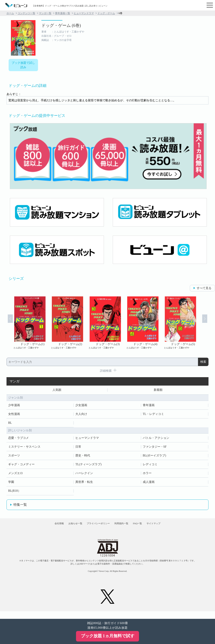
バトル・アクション (156, 439)
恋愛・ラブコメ (18, 439)
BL (10, 424)
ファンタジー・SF (155, 448)
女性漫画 (14, 415)
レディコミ (150, 466)
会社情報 (40, 528)
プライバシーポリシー (95, 528)
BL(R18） (14, 492)
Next (209, 323)
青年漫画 (149, 407)
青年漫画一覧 (63, 13)
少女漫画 (81, 407)
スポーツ (14, 457)
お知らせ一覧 (64, 528)
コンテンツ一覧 (26, 13)
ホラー (147, 475)
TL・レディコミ (153, 415)
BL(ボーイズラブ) (154, 457)
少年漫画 (14, 407)
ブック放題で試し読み (23, 65)
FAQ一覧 (149, 528)
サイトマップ (172, 528)
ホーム (10, 13)
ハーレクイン (84, 475)
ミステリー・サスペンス (24, 448)
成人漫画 (149, 483)
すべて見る (204, 288)
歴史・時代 (83, 457)
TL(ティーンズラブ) (88, 466)
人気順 (57, 391)
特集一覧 (20, 506)
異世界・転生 (84, 483)
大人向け (81, 415)
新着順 (158, 391)
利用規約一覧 (126, 528)
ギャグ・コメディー (21, 466)
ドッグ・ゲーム (106, 13)
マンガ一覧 (45, 13)
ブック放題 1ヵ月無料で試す (108, 636)
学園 (11, 483)
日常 (78, 448)
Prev (6, 323)
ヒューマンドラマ (84, 13)
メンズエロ (16, 475)
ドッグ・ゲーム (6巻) (61, 25)
